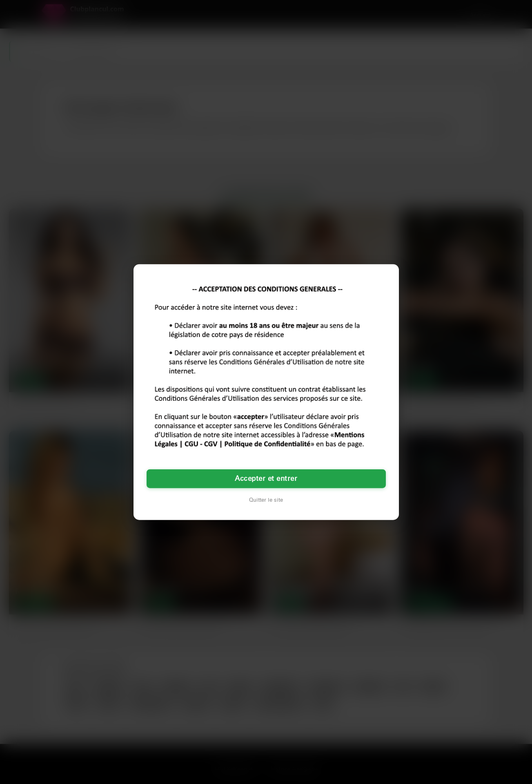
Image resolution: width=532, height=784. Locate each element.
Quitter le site (266, 500)
